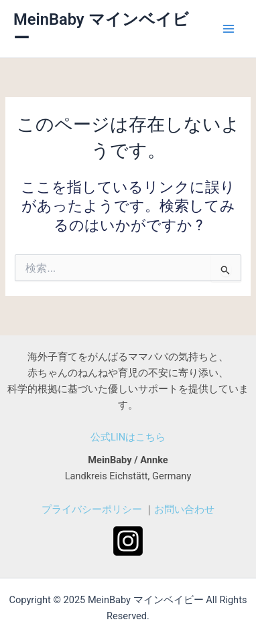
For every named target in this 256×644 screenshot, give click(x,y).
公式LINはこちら (128, 437)
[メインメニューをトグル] (229, 29)
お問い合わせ (184, 509)
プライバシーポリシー (92, 509)
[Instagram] (128, 541)
